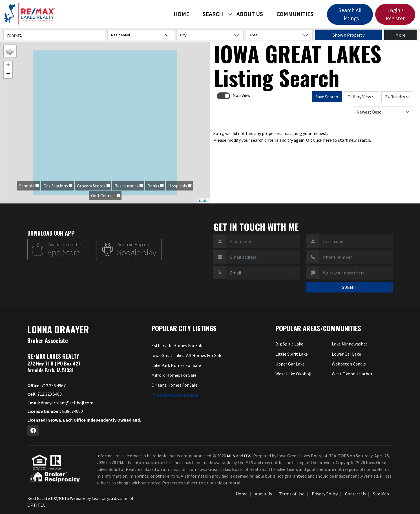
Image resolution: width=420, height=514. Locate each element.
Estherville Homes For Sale (177, 345)
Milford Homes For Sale (174, 375)
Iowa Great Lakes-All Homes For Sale (187, 355)
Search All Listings (350, 14)
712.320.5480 (45, 394)
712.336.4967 (47, 385)
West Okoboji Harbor (352, 374)
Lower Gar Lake (346, 354)
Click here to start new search (341, 140)
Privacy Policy (325, 494)
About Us (250, 14)
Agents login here (175, 395)
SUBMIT (350, 287)
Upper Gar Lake (290, 364)
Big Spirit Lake (289, 344)
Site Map (381, 494)
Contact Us (355, 494)
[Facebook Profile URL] (33, 431)
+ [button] (8, 66)
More (400, 35)
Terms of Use (292, 494)
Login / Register (395, 14)
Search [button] (213, 14)
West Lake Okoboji (293, 374)
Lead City (100, 498)
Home (181, 14)
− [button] (8, 74)
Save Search (327, 97)
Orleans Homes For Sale (174, 385)
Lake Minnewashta (350, 344)
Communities (295, 14)
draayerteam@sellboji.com (60, 403)
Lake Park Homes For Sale (176, 365)
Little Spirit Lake (292, 354)
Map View (241, 95)
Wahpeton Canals (349, 364)
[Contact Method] (263, 273)
